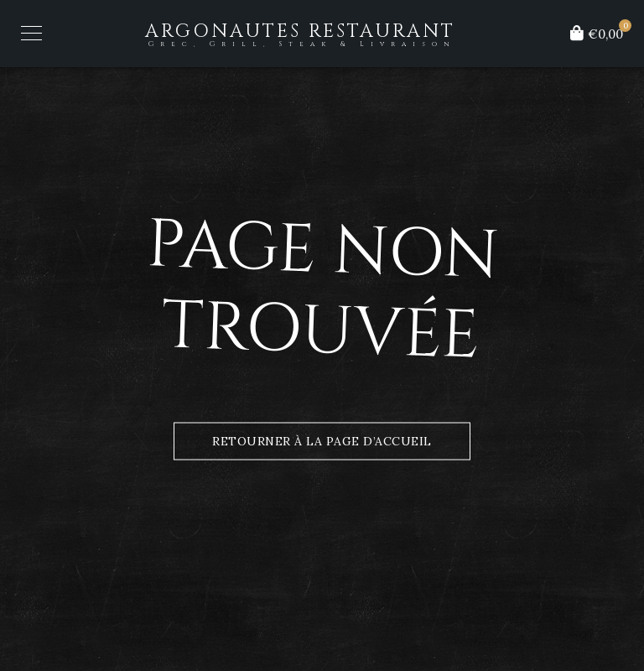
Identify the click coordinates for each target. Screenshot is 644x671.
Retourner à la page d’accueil (322, 441)
